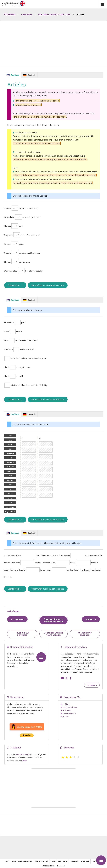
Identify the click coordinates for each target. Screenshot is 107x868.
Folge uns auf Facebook (85, 634)
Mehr (25, 761)
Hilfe (53, 861)
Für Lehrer (63, 861)
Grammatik (27, 15)
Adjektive (17, 619)
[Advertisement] (53, 44)
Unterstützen (42, 861)
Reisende (67, 710)
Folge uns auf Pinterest (22, 634)
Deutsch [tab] (31, 75)
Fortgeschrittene (70, 707)
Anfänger (67, 704)
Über (7, 861)
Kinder (66, 717)
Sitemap (74, 861)
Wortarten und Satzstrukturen (54, 15)
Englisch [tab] (15, 75)
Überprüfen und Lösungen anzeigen (48, 285)
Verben (91, 619)
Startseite (10, 15)
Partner (61, 866)
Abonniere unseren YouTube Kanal (54, 634)
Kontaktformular (23, 754)
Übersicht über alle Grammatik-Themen (54, 620)
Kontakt (85, 861)
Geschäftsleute (69, 713)
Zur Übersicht (92, 685)
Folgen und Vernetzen (22, 861)
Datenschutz (48, 866)
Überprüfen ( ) (15, 285)
